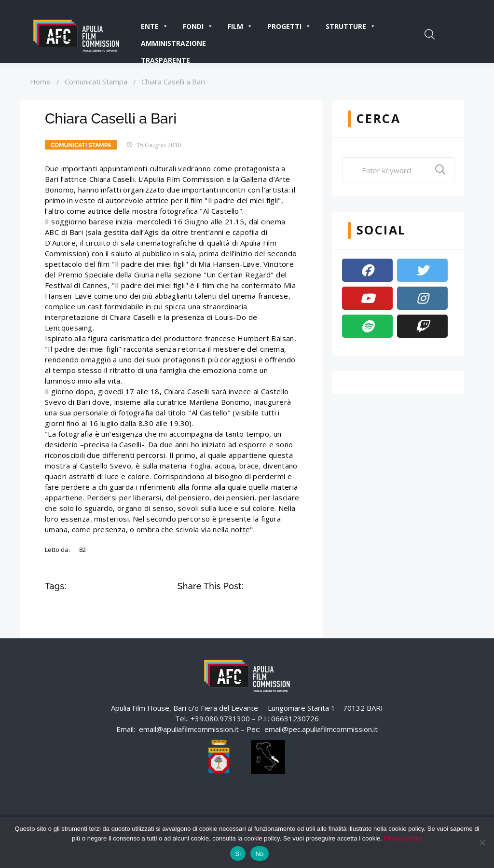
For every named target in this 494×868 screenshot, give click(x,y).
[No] (482, 842)
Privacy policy (403, 838)
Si (238, 854)
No (259, 854)
